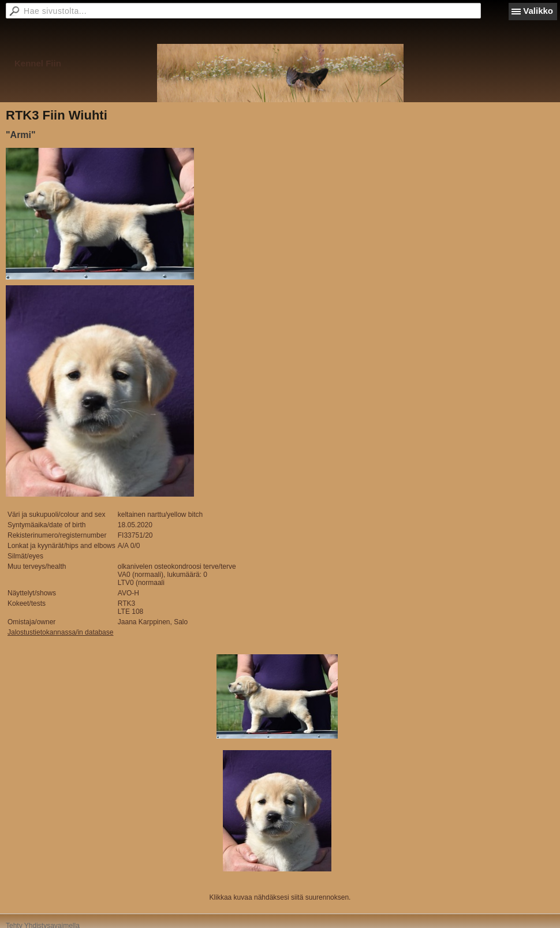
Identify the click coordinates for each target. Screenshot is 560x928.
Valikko (538, 11)
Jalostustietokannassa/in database (60, 632)
